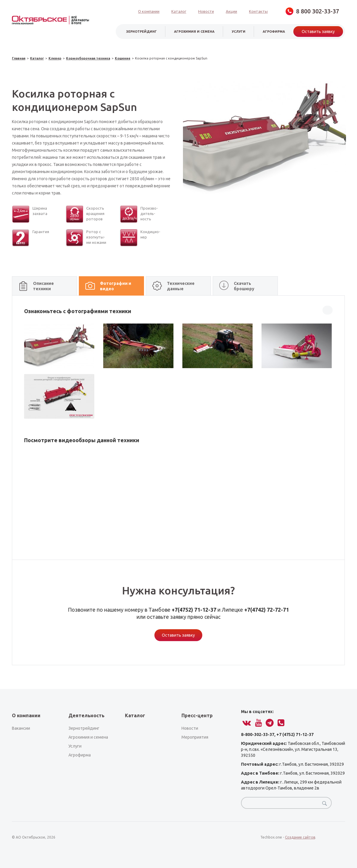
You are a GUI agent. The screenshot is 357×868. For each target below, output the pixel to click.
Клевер (55, 58)
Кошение (123, 58)
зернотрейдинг (141, 32)
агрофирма (274, 32)
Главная (19, 58)
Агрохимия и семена (194, 32)
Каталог (37, 58)
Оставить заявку (318, 32)
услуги (239, 32)
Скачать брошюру (244, 286)
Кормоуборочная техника (88, 58)
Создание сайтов (300, 837)
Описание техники (43, 286)
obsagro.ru (50, 20)
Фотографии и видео (116, 286)
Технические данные (181, 286)
